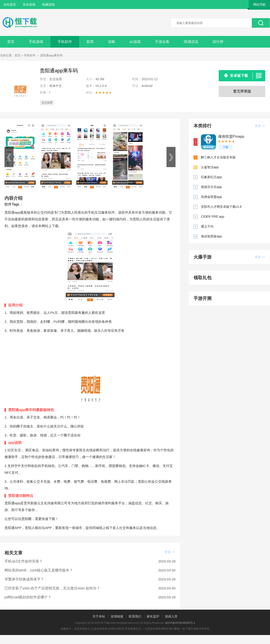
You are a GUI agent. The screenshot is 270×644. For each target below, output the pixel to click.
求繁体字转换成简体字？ (24, 579)
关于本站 (99, 616)
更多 (170, 552)
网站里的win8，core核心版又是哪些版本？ (39, 570)
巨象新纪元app (211, 177)
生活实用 (47, 103)
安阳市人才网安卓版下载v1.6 (221, 207)
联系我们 (135, 616)
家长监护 (153, 616)
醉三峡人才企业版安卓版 (218, 157)
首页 (11, 42)
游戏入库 (171, 616)
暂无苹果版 (242, 91)
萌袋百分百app (211, 187)
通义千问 (207, 226)
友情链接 (117, 616)
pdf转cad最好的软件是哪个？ (28, 597)
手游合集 (162, 42)
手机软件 (65, 42)
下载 (225, 147)
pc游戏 (135, 42)
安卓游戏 (29, 4)
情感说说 (191, 42)
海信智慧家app (211, 236)
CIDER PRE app (213, 217)
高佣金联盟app (211, 197)
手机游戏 (36, 42)
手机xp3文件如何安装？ (24, 561)
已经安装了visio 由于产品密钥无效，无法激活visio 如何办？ (52, 588)
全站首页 (10, 4)
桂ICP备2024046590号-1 (180, 623)
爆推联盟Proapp (231, 136)
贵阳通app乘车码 (51, 55)
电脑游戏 (48, 4)
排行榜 (218, 42)
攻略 (112, 42)
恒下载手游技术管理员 (196, 629)
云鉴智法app (210, 167)
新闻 (90, 42)
